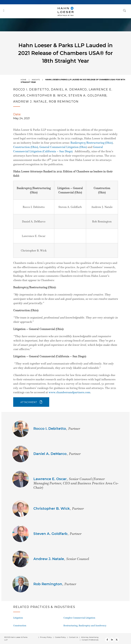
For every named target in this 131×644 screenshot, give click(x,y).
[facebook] (107, 640)
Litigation (18, 618)
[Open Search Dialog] (125, 10)
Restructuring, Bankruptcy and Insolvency (85, 626)
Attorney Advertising (90, 637)
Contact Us (73, 637)
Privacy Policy (46, 637)
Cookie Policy (60, 637)
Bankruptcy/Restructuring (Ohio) (92, 143)
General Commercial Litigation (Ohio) (63, 147)
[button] (4, 11)
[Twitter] (112, 640)
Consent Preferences (90, 640)
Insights (36, 80)
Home (23, 80)
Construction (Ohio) (26, 147)
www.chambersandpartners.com (69, 392)
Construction (20, 626)
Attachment (29, 402)
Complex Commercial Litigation (79, 618)
